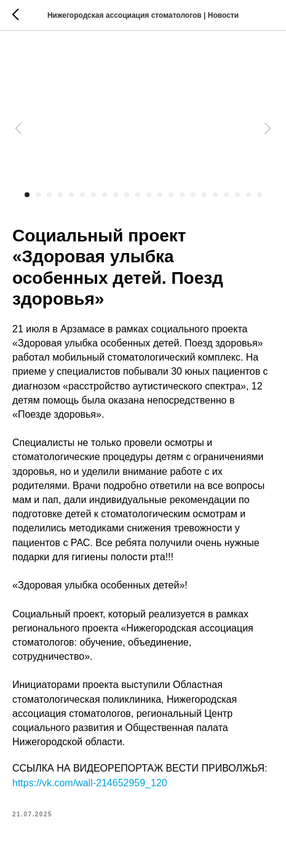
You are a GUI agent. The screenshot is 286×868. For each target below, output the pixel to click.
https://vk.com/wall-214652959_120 (90, 783)
